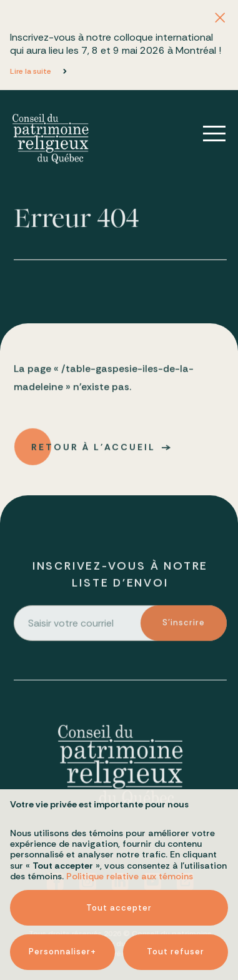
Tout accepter (119, 876)
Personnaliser (62, 921)
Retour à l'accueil (94, 450)
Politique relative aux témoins (130, 845)
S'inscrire (185, 626)
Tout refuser (176, 920)
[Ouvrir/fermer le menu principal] (206, 134)
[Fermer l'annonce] (220, 18)
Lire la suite (31, 71)
